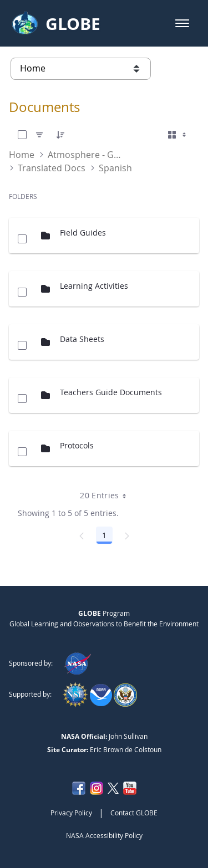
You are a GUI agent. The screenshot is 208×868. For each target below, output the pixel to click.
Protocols (77, 445)
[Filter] (39, 135)
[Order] (60, 135)
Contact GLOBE (134, 813)
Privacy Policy (71, 813)
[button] (182, 23)
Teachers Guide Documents (111, 392)
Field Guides (83, 233)
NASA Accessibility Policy (104, 835)
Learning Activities (94, 286)
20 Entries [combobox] (107, 496)
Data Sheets (82, 339)
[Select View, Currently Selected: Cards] (178, 135)
